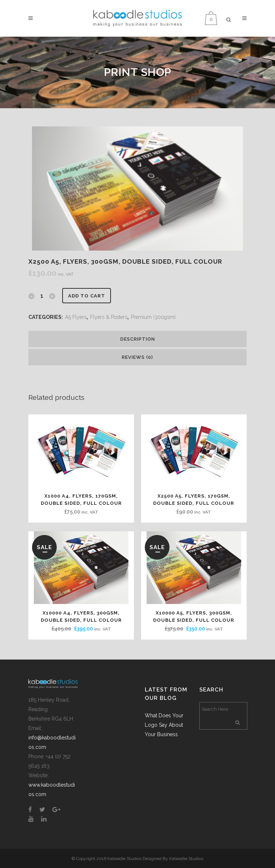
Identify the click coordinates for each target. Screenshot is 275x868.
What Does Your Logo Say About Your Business (164, 725)
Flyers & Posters (109, 317)
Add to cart (87, 296)
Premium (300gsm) (153, 317)
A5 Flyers (76, 317)
